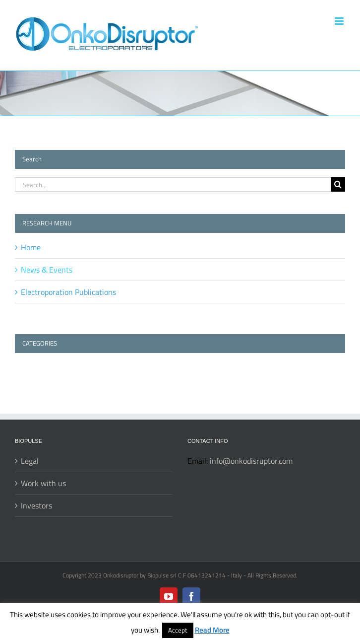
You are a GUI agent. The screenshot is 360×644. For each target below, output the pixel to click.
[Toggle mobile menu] (340, 21)
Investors (36, 505)
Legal (30, 461)
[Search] (338, 184)
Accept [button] (178, 630)
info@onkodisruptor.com (251, 461)
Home (31, 247)
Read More (212, 630)
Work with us (43, 483)
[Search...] (173, 184)
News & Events (47, 270)
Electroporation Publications (68, 292)
